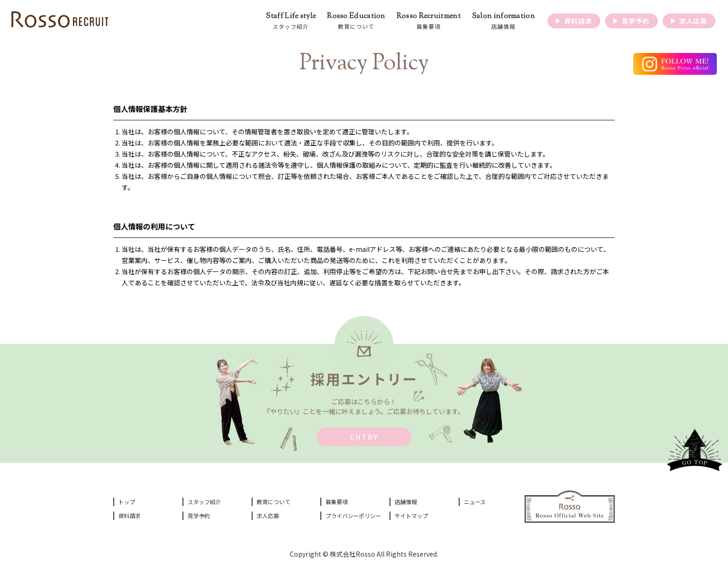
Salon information (503, 21)
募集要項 (337, 502)
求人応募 (268, 516)
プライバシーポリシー (353, 516)
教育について (273, 502)
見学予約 (199, 516)
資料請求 (130, 516)
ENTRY (364, 437)
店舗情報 (406, 502)
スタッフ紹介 (204, 502)
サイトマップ (411, 516)
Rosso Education (356, 21)
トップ (127, 502)
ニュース (475, 502)
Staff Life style (291, 21)
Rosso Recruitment (429, 21)
